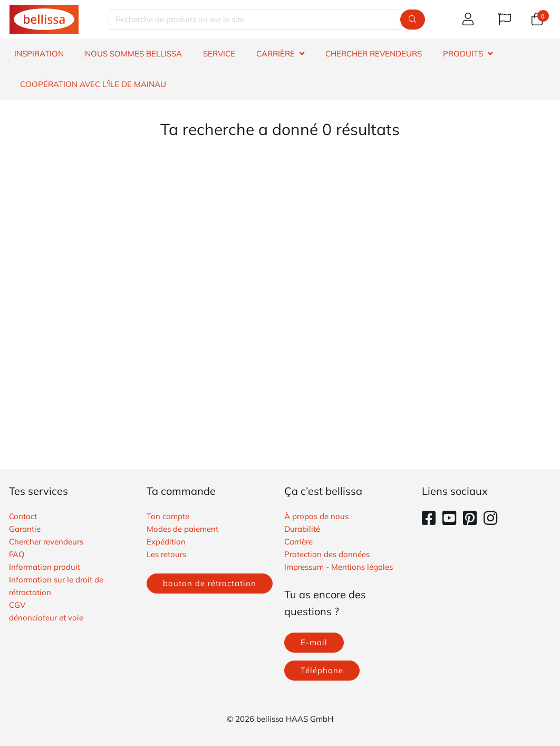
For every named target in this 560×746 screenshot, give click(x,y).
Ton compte (168, 516)
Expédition (166, 542)
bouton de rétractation (210, 583)
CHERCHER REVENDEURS (374, 54)
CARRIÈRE (276, 54)
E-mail (314, 642)
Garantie (25, 529)
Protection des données (327, 554)
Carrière (298, 542)
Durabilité (302, 529)
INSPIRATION (39, 54)
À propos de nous (316, 516)
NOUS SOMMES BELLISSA (133, 54)
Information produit (45, 567)
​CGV (17, 605)
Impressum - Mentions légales (339, 567)
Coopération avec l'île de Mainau (93, 84)
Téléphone (322, 670)
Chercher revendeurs (46, 542)
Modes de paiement (182, 529)
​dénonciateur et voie (46, 618)
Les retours (166, 554)
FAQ (17, 554)
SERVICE (219, 54)
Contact (23, 516)
